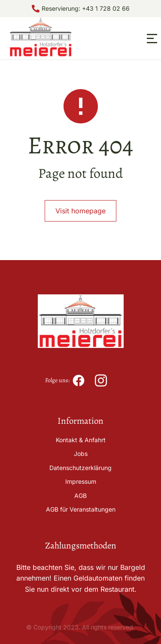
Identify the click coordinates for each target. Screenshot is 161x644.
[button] (152, 39)
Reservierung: (62, 8)
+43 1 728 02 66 (106, 8)
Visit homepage (80, 211)
